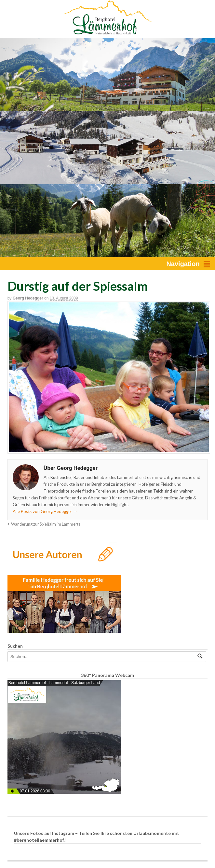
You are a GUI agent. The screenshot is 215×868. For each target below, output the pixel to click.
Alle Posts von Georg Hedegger (45, 511)
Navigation (183, 264)
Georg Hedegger (28, 298)
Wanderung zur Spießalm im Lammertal (46, 524)
